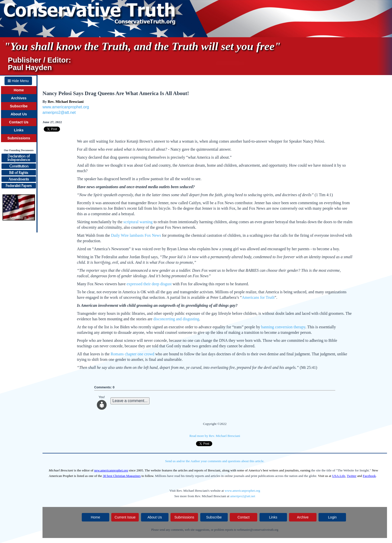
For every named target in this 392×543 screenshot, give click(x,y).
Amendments (19, 179)
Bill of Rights (19, 173)
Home (19, 90)
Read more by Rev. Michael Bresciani (215, 436)
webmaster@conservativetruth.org (258, 530)
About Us (19, 114)
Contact (243, 517)
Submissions (19, 138)
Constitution (19, 166)
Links (19, 130)
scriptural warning (138, 222)
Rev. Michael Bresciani (66, 102)
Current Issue (125, 517)
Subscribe (19, 106)
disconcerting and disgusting (176, 319)
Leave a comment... (130, 401)
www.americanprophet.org (66, 107)
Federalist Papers (19, 186)
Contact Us (19, 122)
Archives (19, 98)
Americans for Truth (258, 297)
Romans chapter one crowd (132, 354)
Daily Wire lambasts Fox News (136, 235)
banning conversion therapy (283, 327)
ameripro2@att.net (59, 112)
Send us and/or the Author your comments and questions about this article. (215, 461)
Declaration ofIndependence (19, 158)
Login (332, 517)
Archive (303, 517)
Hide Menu (18, 81)
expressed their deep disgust (149, 284)
